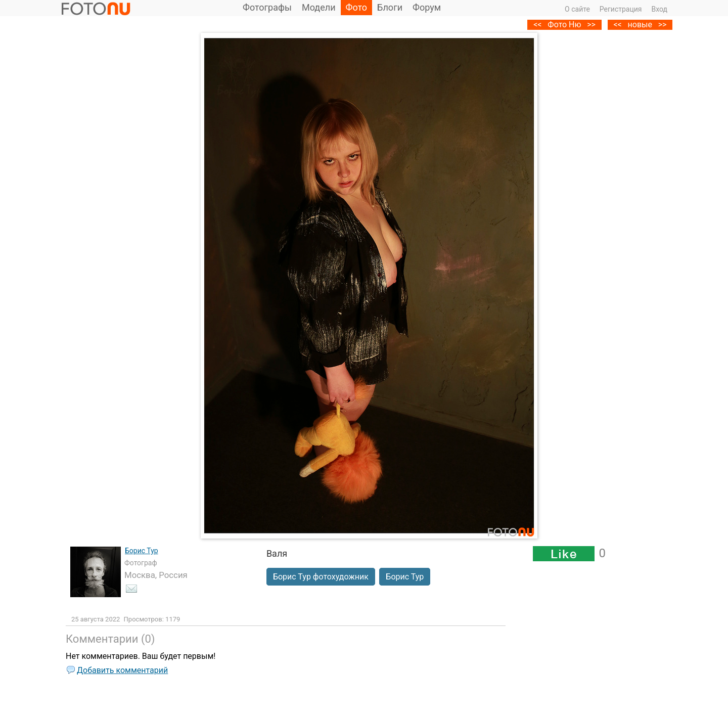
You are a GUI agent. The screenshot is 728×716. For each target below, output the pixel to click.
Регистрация (621, 9)
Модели (319, 7)
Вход (659, 9)
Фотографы (267, 7)
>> (663, 25)
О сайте (577, 9)
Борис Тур (142, 551)
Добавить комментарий (122, 670)
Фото (357, 7)
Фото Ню (564, 25)
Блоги (390, 7)
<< (617, 25)
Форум (427, 7)
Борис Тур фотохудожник (321, 577)
